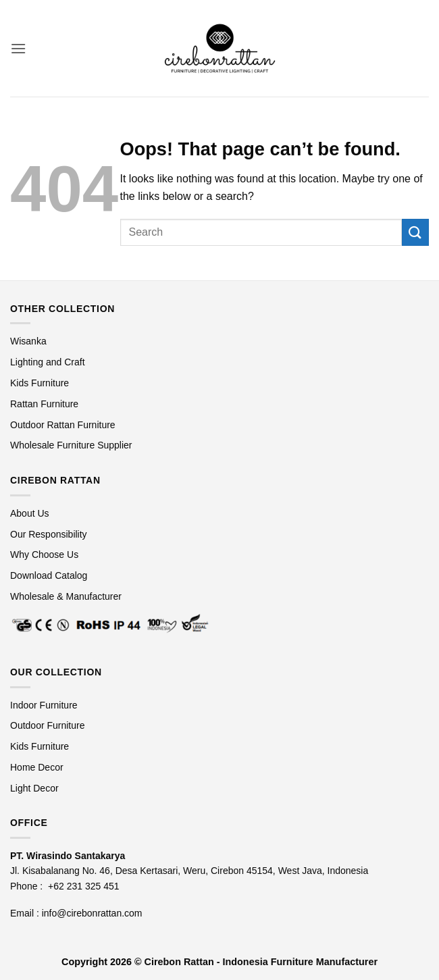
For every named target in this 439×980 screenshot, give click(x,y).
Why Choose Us (44, 555)
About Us (30, 513)
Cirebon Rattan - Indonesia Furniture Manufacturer (261, 962)
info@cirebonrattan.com (92, 913)
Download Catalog (49, 575)
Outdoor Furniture (48, 725)
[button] (18, 48)
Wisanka (30, 341)
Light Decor (34, 788)
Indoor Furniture (44, 705)
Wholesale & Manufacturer (66, 596)
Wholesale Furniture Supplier (71, 445)
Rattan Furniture (46, 404)
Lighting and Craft (48, 362)
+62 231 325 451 (84, 886)
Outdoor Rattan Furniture (63, 425)
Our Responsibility (49, 534)
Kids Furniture (40, 383)
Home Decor (37, 767)
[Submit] (415, 232)
